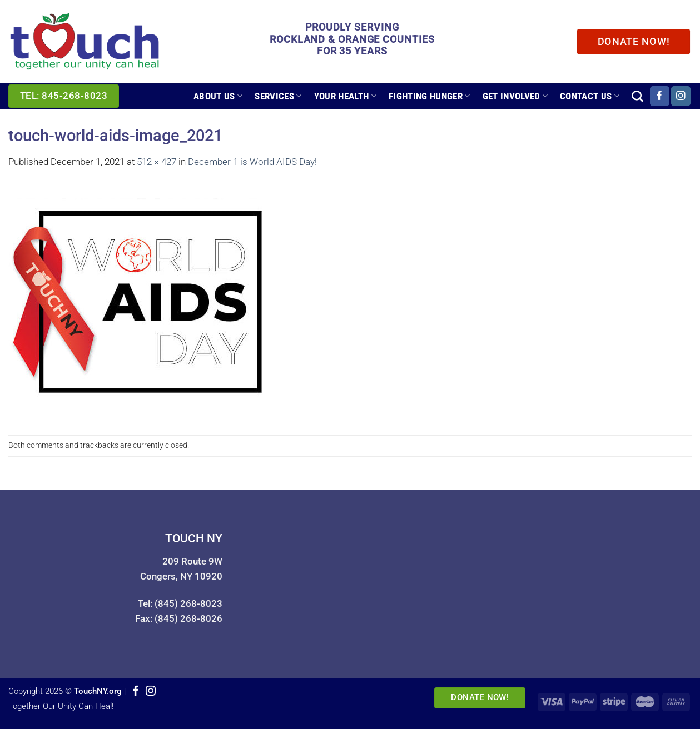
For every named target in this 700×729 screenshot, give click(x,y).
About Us (218, 96)
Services (278, 96)
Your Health (345, 96)
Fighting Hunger (430, 96)
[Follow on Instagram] (681, 96)
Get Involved (515, 96)
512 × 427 (157, 162)
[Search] (637, 96)
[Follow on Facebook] (660, 96)
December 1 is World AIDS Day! (252, 162)
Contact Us (590, 96)
